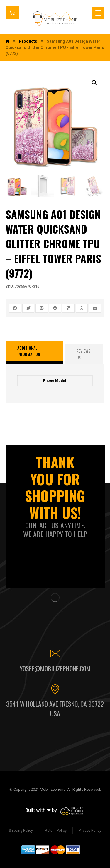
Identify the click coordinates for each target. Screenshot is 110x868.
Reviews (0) (83, 354)
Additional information (29, 351)
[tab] (34, 352)
